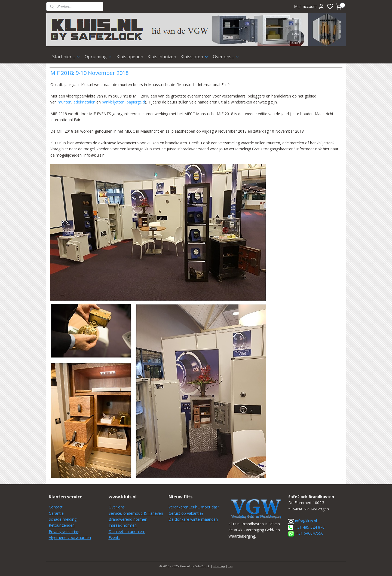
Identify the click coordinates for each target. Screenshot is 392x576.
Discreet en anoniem (127, 531)
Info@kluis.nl (306, 521)
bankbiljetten (113, 102)
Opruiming (98, 57)
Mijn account (309, 7)
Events (114, 537)
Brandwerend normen (128, 519)
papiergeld (136, 102)
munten (65, 102)
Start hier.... (66, 57)
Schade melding (63, 519)
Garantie (56, 513)
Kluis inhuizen (162, 57)
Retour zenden (62, 525)
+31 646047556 (310, 533)
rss (230, 566)
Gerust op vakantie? (186, 513)
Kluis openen (130, 57)
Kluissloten (195, 57)
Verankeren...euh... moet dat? (194, 507)
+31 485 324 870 (310, 527)
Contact (56, 507)
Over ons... (226, 57)
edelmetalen (84, 102)
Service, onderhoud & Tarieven (136, 513)
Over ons (117, 507)
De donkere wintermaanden (193, 519)
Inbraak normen (123, 525)
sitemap (219, 566)
